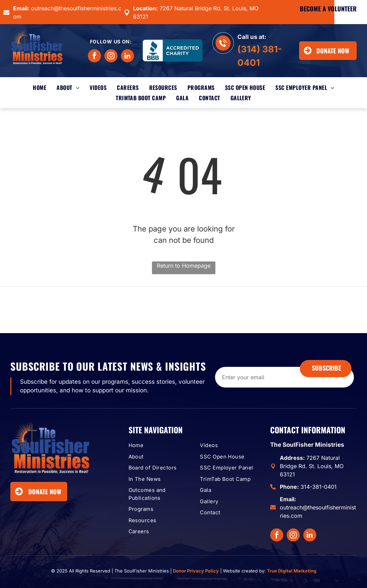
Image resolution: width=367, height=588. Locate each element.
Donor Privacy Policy (196, 571)
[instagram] (111, 57)
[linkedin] (128, 57)
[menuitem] (39, 87)
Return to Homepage (184, 266)
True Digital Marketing (292, 571)
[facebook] (94, 57)
